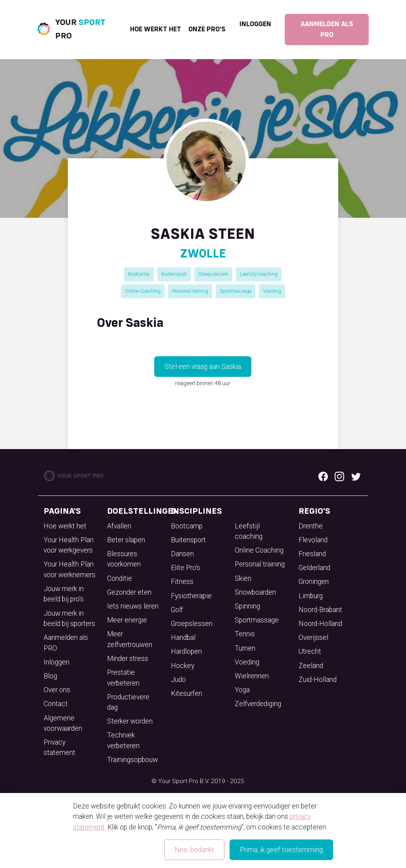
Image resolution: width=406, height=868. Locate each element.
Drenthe (311, 526)
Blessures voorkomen (124, 559)
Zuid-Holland (318, 680)
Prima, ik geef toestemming (281, 850)
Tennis (245, 634)
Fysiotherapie (191, 596)
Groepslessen (213, 274)
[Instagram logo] (339, 476)
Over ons (57, 690)
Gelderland (314, 568)
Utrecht (310, 651)
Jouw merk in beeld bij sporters (69, 618)
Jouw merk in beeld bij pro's (64, 594)
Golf (177, 610)
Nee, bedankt (194, 850)
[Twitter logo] (356, 476)
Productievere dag (128, 702)
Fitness (182, 582)
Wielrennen (252, 676)
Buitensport (174, 274)
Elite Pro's (186, 568)
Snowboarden (255, 592)
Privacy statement (59, 747)
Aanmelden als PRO (327, 29)
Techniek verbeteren (123, 740)
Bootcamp (139, 274)
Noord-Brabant (320, 610)
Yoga (242, 690)
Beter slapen (126, 540)
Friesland (312, 554)
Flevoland (313, 540)
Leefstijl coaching (259, 274)
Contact (56, 704)
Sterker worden (130, 721)
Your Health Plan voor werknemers (70, 569)
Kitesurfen (187, 693)
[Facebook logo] (323, 476)
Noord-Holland (320, 624)
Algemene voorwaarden (63, 723)
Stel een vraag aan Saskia (203, 367)
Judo (178, 680)
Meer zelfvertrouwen (130, 639)
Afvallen (119, 526)
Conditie (120, 578)
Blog (50, 676)
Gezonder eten (129, 592)
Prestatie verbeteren (123, 678)
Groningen (314, 582)
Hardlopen (186, 651)
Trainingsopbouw (132, 760)
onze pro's (207, 29)
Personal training (190, 291)
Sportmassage (236, 291)
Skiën (243, 578)
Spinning (247, 606)
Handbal (183, 638)
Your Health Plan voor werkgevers (69, 545)
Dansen (182, 554)
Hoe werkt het (156, 29)
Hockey (183, 666)
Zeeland (311, 666)
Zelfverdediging (258, 704)
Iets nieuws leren (133, 606)
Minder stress (128, 659)
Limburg (311, 596)
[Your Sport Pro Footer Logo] (74, 475)
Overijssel (313, 638)
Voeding (272, 291)
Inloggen (255, 24)
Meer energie (127, 620)
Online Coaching (143, 291)
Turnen (245, 648)
